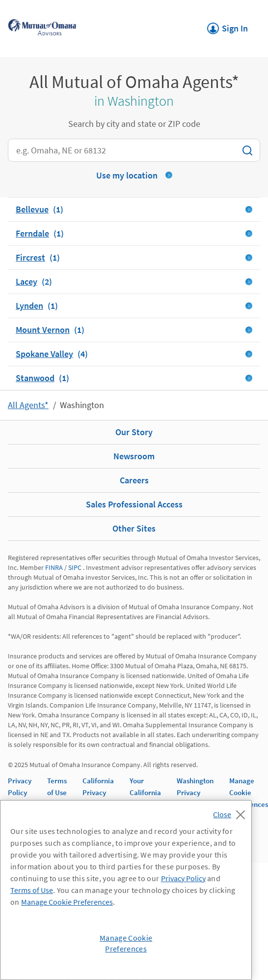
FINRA (54, 567)
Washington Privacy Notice (195, 792)
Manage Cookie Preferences (249, 792)
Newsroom (134, 456)
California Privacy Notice (98, 792)
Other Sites (134, 528)
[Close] (231, 812)
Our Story (134, 432)
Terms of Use (32, 890)
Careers (134, 480)
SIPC (75, 567)
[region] (126, 890)
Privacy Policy (183, 878)
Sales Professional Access (134, 504)
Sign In (228, 26)
